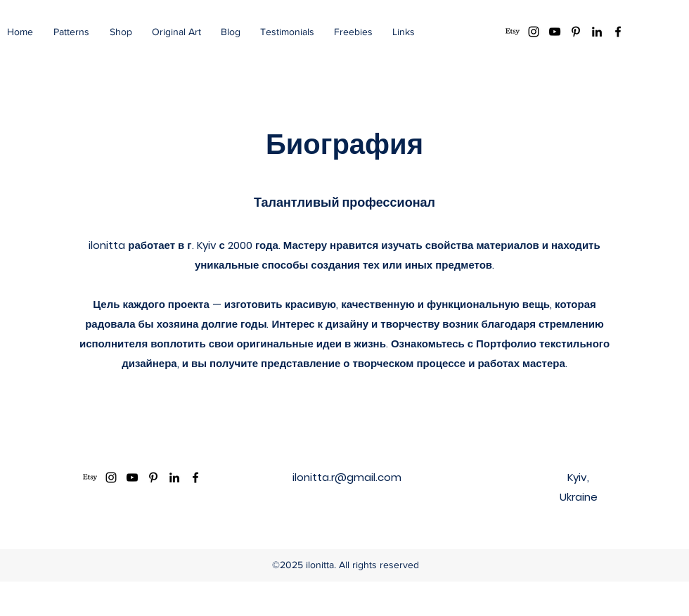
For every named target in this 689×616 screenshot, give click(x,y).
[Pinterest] (576, 32)
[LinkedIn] (597, 32)
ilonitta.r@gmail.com (347, 477)
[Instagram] (534, 32)
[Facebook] (618, 32)
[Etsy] (513, 32)
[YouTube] (555, 32)
